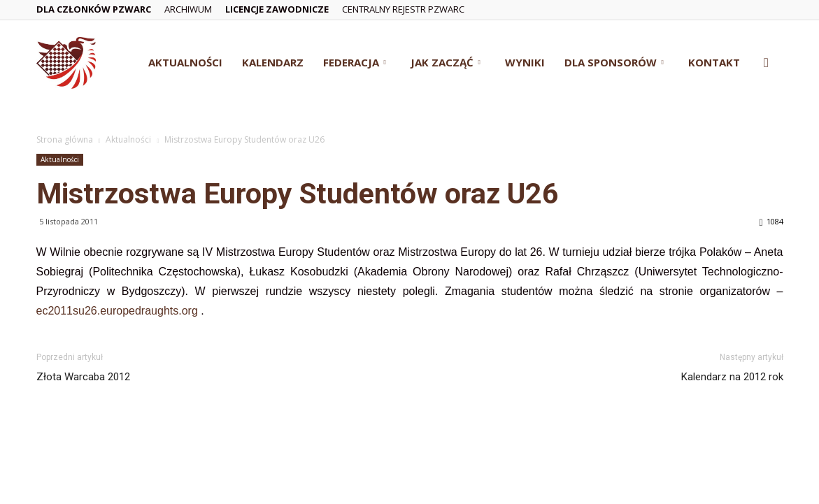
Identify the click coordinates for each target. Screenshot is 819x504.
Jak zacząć (446, 62)
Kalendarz (273, 62)
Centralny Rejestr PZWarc (403, 9)
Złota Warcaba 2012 (83, 377)
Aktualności (185, 62)
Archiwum (188, 9)
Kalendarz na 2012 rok (732, 377)
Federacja (355, 62)
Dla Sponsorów (614, 62)
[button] (767, 63)
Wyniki (525, 62)
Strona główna (65, 139)
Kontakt (714, 62)
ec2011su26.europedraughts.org (117, 311)
